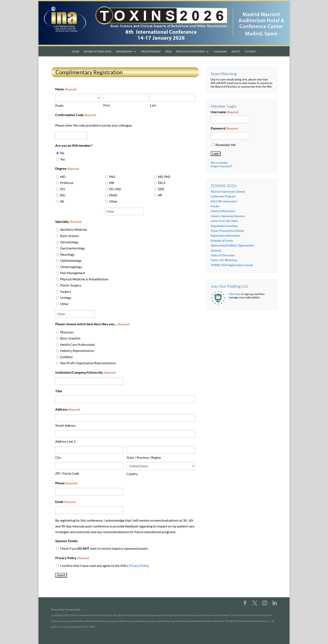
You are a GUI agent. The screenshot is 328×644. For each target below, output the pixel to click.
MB (112, 183)
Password (224, 128)
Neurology (67, 254)
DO (63, 189)
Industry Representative (77, 351)
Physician (67, 332)
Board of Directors (98, 52)
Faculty (215, 206)
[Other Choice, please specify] (124, 211)
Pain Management (73, 273)
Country (132, 474)
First (107, 105)
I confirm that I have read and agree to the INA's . (105, 566)
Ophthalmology (71, 260)
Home (76, 52)
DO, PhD (115, 189)
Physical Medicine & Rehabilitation (84, 279)
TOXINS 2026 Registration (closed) (232, 265)
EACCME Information (224, 201)
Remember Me (226, 145)
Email (65, 502)
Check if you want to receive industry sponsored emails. (104, 548)
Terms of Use (58, 610)
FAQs (168, 52)
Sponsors (216, 250)
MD (63, 177)
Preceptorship (151, 52)
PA (62, 201)
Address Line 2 (65, 441)
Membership (124, 52)
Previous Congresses (190, 52)
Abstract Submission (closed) (228, 192)
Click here (235, 294)
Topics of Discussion (223, 255)
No (62, 153)
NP (160, 195)
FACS (162, 183)
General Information (223, 211)
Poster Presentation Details (227, 231)
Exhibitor (67, 357)
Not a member (219, 163)
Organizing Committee (224, 226)
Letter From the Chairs (224, 221)
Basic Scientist (70, 338)
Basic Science (70, 236)
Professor (67, 183)
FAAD (113, 195)
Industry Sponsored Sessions (228, 216)
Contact (251, 52)
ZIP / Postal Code (67, 473)
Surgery (66, 292)
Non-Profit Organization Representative (88, 363)
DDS (161, 189)
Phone (66, 483)
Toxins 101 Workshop (224, 260)
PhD (112, 177)
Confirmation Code (76, 115)
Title (59, 391)
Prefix (59, 106)
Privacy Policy (139, 566)
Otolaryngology (71, 267)
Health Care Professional (78, 345)
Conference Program (223, 196)
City (58, 457)
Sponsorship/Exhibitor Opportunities (232, 245)
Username (225, 112)
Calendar (220, 52)
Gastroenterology (73, 248)
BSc (63, 195)
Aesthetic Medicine (74, 229)
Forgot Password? (221, 166)
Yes (63, 159)
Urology (66, 298)
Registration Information (225, 236)
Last (153, 105)
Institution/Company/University (85, 373)
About (236, 52)
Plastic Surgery (71, 285)
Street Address (66, 425)
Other (113, 201)
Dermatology (69, 242)
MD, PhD (164, 177)
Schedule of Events (222, 241)
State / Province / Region (144, 457)
